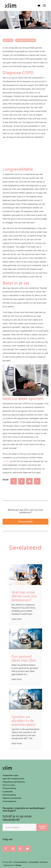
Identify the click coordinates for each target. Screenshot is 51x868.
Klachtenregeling (9, 795)
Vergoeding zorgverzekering (14, 782)
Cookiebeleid (8, 791)
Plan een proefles (25, 522)
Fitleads (18, 865)
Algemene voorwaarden (12, 798)
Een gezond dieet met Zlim (24, 658)
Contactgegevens (9, 801)
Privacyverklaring (9, 788)
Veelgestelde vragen (10, 775)
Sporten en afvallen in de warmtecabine (24, 720)
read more (17, 619)
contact (6, 461)
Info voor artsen (9, 785)
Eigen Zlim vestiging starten (13, 778)
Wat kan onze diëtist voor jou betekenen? (24, 596)
